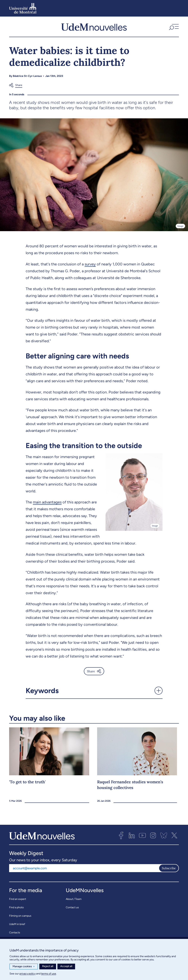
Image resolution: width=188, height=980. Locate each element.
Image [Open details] (180, 226)
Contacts (15, 933)
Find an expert (18, 899)
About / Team (74, 899)
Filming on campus (20, 916)
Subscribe (169, 868)
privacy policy (27, 974)
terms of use (49, 974)
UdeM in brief (17, 924)
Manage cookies (24, 966)
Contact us (72, 907)
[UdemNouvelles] (94, 27)
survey (90, 264)
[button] (173, 27)
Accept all (66, 966)
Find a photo (16, 907)
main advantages (47, 502)
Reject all (48, 966)
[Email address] (84, 868)
